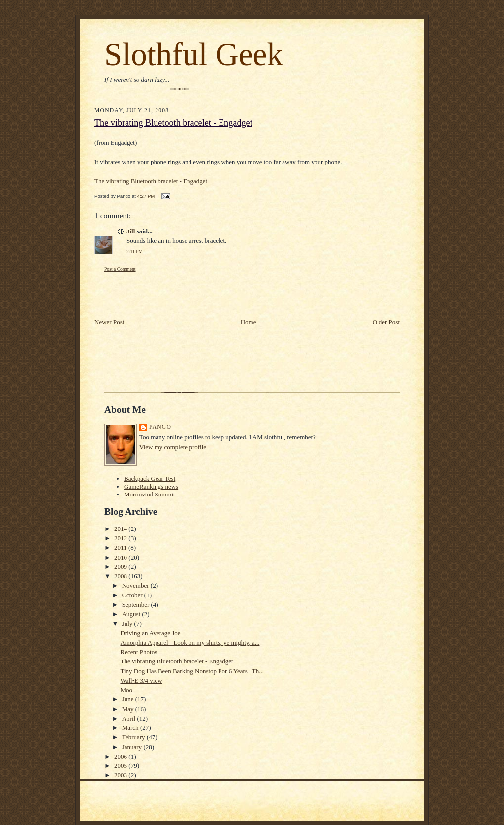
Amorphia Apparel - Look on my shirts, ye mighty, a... (190, 643)
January (133, 747)
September (137, 605)
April (130, 718)
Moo (126, 690)
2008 (121, 576)
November (136, 585)
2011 (121, 547)
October (133, 595)
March (131, 728)
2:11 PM (135, 251)
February (134, 737)
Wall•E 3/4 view (141, 680)
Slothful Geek (194, 54)
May (129, 709)
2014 (121, 529)
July (128, 623)
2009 (121, 567)
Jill (131, 231)
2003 (121, 775)
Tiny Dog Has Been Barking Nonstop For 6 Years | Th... (192, 671)
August (132, 614)
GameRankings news (151, 486)
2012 (121, 538)
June (129, 699)
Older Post (386, 322)
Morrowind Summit (150, 494)
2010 (121, 557)
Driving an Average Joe (150, 633)
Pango (160, 427)
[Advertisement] (152, 295)
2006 (121, 756)
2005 (121, 766)
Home (249, 322)
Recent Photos (139, 652)
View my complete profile (173, 447)
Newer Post (109, 322)
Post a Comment (120, 269)
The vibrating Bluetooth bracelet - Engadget (173, 123)
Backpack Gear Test (150, 478)
